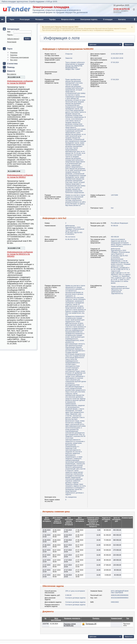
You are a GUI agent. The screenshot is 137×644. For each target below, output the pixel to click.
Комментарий (116, 618)
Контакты (122, 19)
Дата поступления (56, 619)
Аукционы (14, 53)
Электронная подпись (89, 19)
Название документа (72, 618)
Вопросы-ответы (68, 19)
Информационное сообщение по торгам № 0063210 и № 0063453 (20, 254)
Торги (12, 19)
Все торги (14, 60)
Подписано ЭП (91, 624)
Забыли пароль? (13, 39)
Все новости (12, 74)
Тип (128, 618)
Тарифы (52, 19)
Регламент (39, 19)
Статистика (12, 64)
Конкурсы (14, 55)
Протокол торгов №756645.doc (70, 625)
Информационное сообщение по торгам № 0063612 (20, 176)
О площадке (108, 19)
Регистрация (25, 19)
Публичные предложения (19, 57)
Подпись (96, 618)
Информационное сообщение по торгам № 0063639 (20, 82)
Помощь (11, 67)
